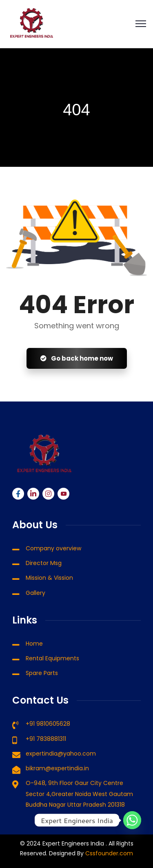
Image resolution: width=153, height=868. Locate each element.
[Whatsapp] (132, 820)
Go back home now (77, 358)
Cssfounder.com (108, 853)
